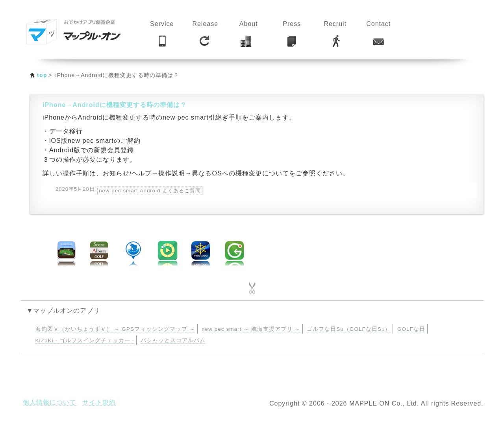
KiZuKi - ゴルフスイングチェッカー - (85, 340)
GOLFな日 (411, 329)
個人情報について (50, 402)
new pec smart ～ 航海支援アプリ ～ (251, 329)
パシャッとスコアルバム (173, 340)
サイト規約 (99, 402)
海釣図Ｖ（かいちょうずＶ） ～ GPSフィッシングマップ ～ (115, 329)
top (42, 75)
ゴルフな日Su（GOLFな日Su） (349, 329)
